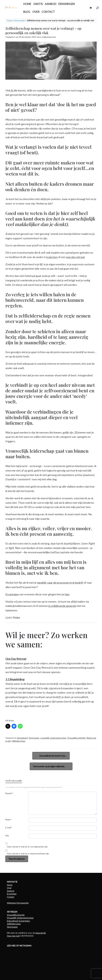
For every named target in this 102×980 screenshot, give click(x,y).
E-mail (9, 828)
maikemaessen (49, 37)
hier (67, 594)
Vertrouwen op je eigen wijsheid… (51, 766)
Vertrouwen (19, 20)
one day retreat (75, 257)
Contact (11, 897)
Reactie (9, 793)
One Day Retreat (16, 659)
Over (9, 888)
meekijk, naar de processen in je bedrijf (60, 583)
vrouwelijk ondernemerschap (53, 738)
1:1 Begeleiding (15, 679)
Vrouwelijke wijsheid (76, 738)
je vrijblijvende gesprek (62, 606)
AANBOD (51, 4)
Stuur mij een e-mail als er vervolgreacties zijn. (27, 847)
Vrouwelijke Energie (16, 915)
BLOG (27, 12)
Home (10, 20)
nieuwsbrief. (41, 933)
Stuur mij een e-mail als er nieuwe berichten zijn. (28, 854)
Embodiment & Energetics (18, 921)
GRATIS (38, 4)
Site (7, 836)
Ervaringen (12, 594)
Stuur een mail (13, 936)
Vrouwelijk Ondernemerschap (20, 918)
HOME (27, 4)
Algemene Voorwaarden (18, 903)
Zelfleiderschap (18, 741)
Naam (9, 820)
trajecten (52, 257)
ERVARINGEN (67, 4)
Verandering (22, 738)
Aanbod (11, 891)
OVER (36, 12)
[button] (97, 8)
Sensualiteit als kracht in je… (51, 756)
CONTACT (48, 12)
